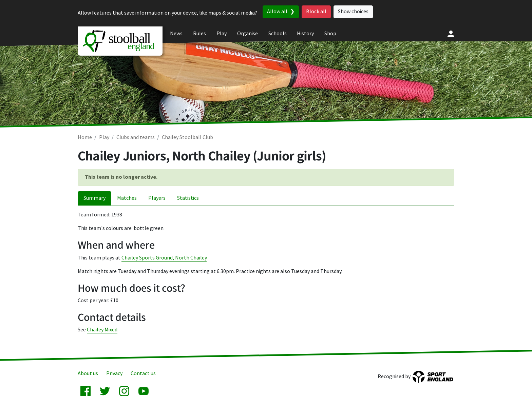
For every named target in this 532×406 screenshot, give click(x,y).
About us (88, 374)
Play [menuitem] (222, 34)
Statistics (188, 198)
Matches (127, 198)
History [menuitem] (305, 34)
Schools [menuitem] (278, 34)
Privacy (114, 374)
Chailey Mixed (102, 330)
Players (157, 198)
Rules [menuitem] (199, 34)
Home (85, 138)
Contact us (143, 374)
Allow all (277, 12)
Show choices (353, 12)
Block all (316, 12)
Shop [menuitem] (330, 34)
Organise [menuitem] (248, 34)
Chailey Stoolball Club (187, 138)
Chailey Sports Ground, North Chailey (164, 258)
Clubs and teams (136, 138)
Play (104, 138)
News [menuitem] (176, 34)
